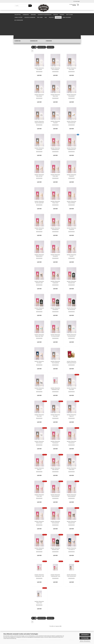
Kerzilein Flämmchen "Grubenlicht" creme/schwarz (55, 263)
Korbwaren (26, 15)
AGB (23, 627)
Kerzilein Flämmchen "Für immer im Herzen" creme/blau (72, 529)
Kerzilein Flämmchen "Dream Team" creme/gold (55, 183)
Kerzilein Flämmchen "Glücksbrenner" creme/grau (55, 209)
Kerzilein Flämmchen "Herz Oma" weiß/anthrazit (39, 396)
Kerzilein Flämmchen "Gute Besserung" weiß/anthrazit (72, 103)
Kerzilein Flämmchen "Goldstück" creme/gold (72, 156)
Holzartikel (18, 15)
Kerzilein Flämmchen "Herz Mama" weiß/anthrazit (39, 49)
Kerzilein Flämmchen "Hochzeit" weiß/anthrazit (55, 103)
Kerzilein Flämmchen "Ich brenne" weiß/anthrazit (39, 369)
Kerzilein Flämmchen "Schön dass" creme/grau (55, 156)
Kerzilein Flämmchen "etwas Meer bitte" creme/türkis (39, 316)
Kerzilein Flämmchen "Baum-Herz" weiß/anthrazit (39, 583)
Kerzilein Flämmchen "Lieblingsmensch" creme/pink (55, 129)
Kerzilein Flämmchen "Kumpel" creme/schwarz (72, 236)
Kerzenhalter (19, 60)
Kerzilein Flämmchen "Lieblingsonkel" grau (55, 556)
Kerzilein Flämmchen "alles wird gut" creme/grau (39, 156)
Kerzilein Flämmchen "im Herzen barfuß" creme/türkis (55, 316)
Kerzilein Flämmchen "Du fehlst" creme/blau (39, 343)
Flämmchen (19, 58)
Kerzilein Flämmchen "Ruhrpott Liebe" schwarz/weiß (55, 529)
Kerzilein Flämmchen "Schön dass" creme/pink (39, 476)
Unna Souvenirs (18, 64)
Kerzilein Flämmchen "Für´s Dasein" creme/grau (39, 209)
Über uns (77, 15)
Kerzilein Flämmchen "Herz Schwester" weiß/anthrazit (55, 49)
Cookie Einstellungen (23, 632)
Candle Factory (18, 43)
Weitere (68, 15)
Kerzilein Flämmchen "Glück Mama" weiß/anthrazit (39, 76)
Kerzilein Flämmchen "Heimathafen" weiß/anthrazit (72, 76)
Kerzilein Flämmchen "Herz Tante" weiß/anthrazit (72, 49)
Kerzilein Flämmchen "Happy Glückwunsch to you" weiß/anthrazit (39, 103)
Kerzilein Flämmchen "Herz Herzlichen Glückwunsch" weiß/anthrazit (55, 343)
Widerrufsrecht (23, 626)
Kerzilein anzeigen (21, 56)
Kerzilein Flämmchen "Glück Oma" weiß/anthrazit (55, 76)
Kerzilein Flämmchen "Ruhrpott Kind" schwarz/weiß (72, 263)
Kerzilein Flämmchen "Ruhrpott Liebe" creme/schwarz (39, 263)
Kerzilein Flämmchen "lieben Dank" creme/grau (39, 503)
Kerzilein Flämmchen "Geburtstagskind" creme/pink (55, 476)
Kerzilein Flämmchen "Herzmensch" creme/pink (55, 423)
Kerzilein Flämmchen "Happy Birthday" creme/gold (72, 183)
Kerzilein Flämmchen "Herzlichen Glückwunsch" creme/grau (72, 209)
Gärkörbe (33, 15)
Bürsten (56, 15)
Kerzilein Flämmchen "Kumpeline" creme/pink (55, 236)
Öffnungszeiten (39, 626)
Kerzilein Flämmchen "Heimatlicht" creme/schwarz (39, 529)
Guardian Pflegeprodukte (45, 15)
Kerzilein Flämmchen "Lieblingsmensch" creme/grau (72, 129)
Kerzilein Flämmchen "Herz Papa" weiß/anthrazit (72, 369)
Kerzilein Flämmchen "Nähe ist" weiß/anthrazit (72, 396)
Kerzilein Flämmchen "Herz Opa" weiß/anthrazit (55, 396)
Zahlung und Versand (23, 629)
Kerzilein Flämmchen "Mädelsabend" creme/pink (39, 236)
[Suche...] (30, 6)
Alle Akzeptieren (85, 635)
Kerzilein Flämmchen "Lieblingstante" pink (39, 556)
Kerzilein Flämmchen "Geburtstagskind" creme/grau (72, 476)
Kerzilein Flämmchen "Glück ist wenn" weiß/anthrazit (39, 423)
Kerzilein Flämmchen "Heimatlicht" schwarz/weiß (55, 289)
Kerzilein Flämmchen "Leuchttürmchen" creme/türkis (72, 316)
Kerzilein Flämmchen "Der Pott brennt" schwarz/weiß (72, 289)
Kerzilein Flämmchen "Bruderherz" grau (55, 369)
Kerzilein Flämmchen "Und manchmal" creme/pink (55, 503)
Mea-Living (17, 47)
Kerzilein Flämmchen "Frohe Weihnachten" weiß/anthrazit (71, 556)
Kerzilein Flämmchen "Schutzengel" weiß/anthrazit (39, 129)
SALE (16, 50)
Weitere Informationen (85, 641)
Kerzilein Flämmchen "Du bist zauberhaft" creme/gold (39, 183)
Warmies (62, 15)
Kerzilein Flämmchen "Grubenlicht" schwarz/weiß (39, 289)
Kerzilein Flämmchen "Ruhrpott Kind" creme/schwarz (72, 503)
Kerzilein (16, 54)
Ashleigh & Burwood (19, 45)
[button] (33, 28)
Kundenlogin (77, 1)
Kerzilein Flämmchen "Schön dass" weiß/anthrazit (72, 449)
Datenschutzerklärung (11, 638)
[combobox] (42, 28)
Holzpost (16, 52)
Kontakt (39, 625)
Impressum (23, 625)
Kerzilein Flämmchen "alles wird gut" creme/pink (55, 449)
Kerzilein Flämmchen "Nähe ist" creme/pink (39, 449)
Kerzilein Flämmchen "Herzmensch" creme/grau (72, 423)
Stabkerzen (19, 62)
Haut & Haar (17, 41)
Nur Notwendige (85, 638)
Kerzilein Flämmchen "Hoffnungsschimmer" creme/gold (72, 343)
